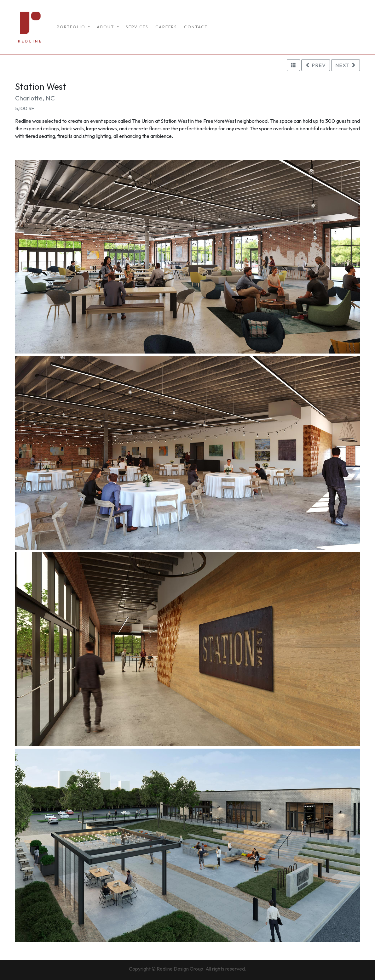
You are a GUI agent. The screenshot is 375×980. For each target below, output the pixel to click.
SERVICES (137, 27)
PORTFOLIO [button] (72, 27)
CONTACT (196, 27)
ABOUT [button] (106, 27)
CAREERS (166, 27)
